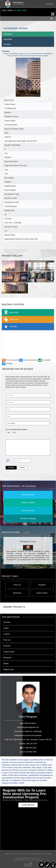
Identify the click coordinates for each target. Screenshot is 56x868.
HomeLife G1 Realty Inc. (28, 731)
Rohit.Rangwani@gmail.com (28, 727)
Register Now (8, 669)
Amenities (8, 39)
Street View (11, 320)
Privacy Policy (18, 854)
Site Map (48, 854)
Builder (6, 664)
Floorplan (42, 585)
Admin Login (9, 854)
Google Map (11, 313)
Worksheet (17, 593)
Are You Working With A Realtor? (16, 429)
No (9, 432)
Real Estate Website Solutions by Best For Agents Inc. (28, 860)
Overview (8, 34)
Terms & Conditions (30, 854)
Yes (14, 432)
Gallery (6, 628)
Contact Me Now (28, 805)
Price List (17, 585)
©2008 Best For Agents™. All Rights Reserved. (28, 858)
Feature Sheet (42, 593)
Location (7, 44)
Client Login (41, 854)
